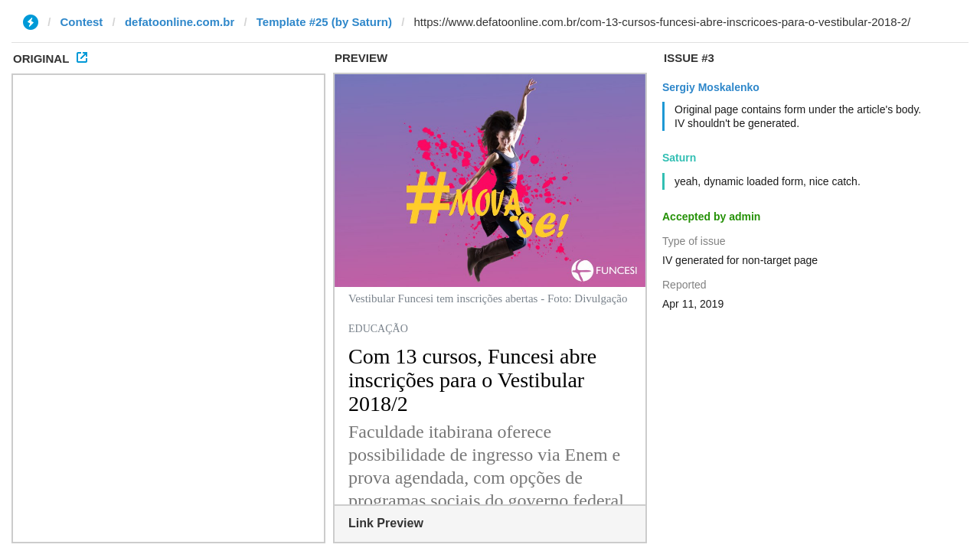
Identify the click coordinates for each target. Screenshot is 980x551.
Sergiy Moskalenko (711, 87)
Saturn (679, 158)
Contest (82, 22)
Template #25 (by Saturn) (324, 22)
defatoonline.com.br (180, 22)
